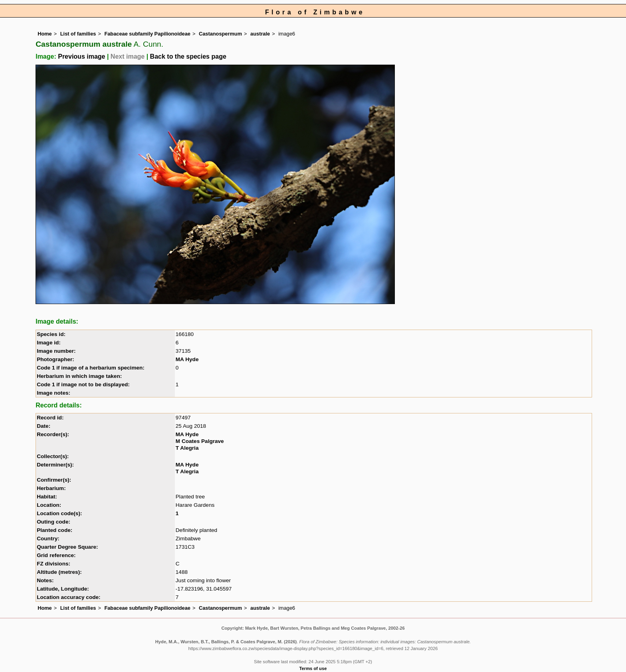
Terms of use (313, 668)
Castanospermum (220, 34)
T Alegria (187, 448)
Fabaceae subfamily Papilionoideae (147, 34)
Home (45, 34)
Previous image (81, 56)
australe (260, 34)
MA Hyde (187, 359)
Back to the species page (188, 56)
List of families (78, 34)
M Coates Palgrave (200, 441)
